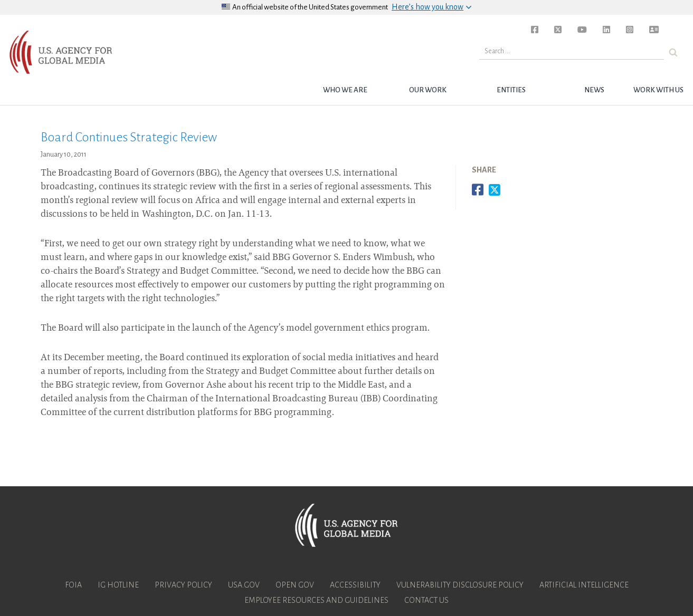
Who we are (345, 90)
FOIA (73, 585)
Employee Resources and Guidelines (316, 600)
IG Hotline (118, 585)
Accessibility (355, 585)
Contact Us (426, 600)
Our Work (428, 90)
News (594, 90)
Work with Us (658, 90)
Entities (511, 90)
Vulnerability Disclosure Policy (460, 585)
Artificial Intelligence (584, 585)
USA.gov (244, 585)
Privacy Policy (183, 585)
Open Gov (295, 585)
